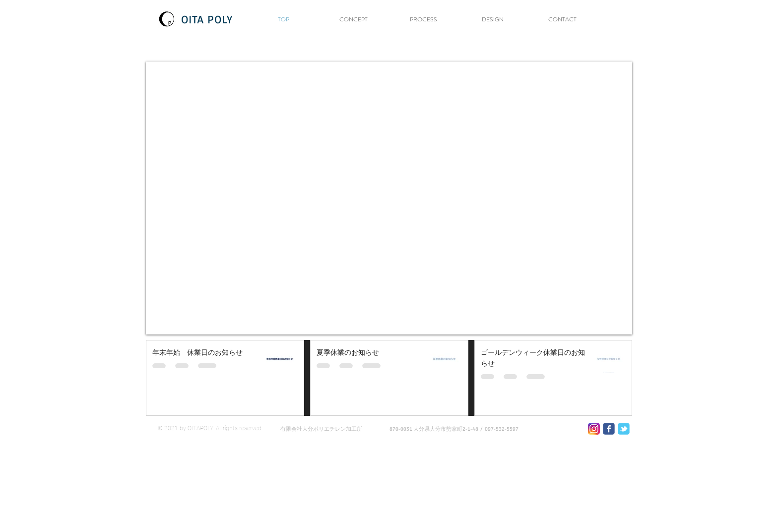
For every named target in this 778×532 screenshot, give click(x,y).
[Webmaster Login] (601, 473)
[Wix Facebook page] (609, 429)
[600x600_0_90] (594, 429)
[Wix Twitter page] (624, 429)
